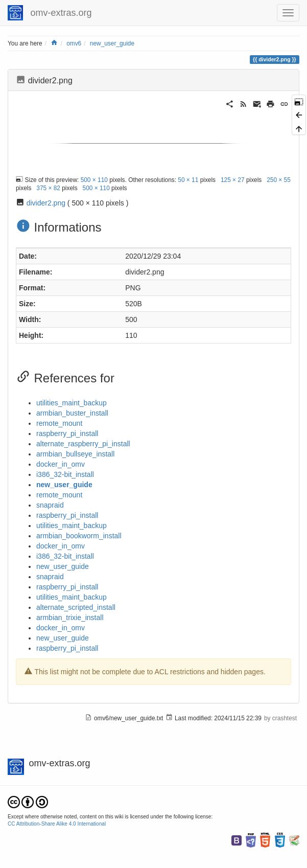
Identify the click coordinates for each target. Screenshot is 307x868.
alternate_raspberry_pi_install (83, 444)
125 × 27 (233, 179)
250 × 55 (279, 179)
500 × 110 (94, 179)
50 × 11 (188, 179)
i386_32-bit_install (65, 474)
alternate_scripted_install (76, 607)
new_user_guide (112, 43)
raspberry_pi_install (67, 433)
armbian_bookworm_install (79, 536)
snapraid (50, 505)
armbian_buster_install (72, 413)
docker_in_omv (61, 464)
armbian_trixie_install (70, 618)
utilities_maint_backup (72, 403)
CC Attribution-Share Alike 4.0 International (57, 824)
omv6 (74, 43)
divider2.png (46, 203)
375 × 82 (48, 188)
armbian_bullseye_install (75, 454)
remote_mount (59, 423)
